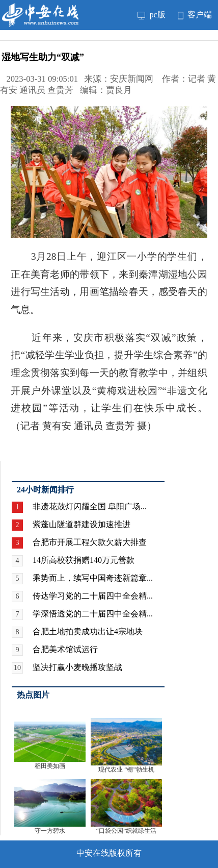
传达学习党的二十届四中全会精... (93, 596)
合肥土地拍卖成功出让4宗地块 (88, 631)
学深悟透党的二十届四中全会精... (93, 614)
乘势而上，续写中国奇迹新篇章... (93, 578)
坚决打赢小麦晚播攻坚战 (77, 667)
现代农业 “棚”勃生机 (126, 770)
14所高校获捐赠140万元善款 (84, 560)
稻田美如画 (50, 766)
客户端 (195, 15)
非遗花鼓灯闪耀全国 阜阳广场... (90, 506)
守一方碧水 (50, 831)
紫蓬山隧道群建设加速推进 (81, 524)
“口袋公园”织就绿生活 (127, 831)
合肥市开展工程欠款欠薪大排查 (90, 542)
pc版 (152, 15)
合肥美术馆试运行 (65, 649)
